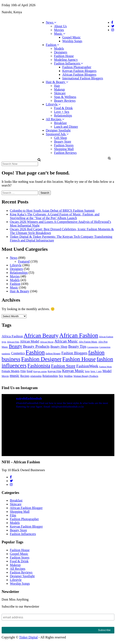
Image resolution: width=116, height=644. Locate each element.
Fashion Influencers (69, 63)
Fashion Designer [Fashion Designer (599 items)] (41, 359)
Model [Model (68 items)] (107, 371)
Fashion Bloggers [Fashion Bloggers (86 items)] (74, 353)
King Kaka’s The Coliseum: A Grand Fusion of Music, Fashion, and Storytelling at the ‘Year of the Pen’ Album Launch (55, 216)
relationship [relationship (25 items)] (36, 376)
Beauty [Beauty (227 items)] (16, 346)
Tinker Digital (28, 637)
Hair (57, 86)
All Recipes (55, 119)
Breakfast (60, 123)
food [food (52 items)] (30, 371)
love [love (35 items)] (87, 371)
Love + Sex (62, 112)
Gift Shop (61, 138)
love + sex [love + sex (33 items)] (96, 371)
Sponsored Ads (57, 134)
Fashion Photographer (77, 67)
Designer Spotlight (58, 130)
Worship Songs (72, 41)
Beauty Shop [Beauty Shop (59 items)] (59, 347)
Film (13, 515)
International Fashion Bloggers (83, 78)
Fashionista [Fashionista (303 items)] (39, 366)
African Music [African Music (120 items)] (66, 341)
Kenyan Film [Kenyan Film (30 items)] (55, 371)
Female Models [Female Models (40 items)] (11, 371)
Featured (24, 261)
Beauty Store (63, 142)
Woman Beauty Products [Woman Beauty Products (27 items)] (86, 376)
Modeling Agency (66, 60)
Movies (59, 30)
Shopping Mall (64, 149)
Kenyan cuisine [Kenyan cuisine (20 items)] (40, 371)
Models (59, 48)
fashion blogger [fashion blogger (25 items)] (53, 354)
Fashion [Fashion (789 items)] (35, 352)
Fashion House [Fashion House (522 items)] (79, 359)
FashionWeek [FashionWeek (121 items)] (87, 366)
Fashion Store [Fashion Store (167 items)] (63, 366)
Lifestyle (53, 104)
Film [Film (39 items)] (23, 371)
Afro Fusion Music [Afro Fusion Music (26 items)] (88, 342)
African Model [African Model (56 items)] (30, 341)
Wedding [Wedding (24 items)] (68, 376)
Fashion (53, 45)
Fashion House (64, 56)
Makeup (59, 89)
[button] (109, 158)
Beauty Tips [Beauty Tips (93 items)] (77, 346)
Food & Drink (63, 108)
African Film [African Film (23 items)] (13, 342)
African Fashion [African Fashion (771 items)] (79, 335)
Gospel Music (71, 37)
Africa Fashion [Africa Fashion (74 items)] (12, 336)
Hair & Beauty (57, 82)
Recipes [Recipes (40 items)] (25, 376)
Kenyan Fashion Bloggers (79, 71)
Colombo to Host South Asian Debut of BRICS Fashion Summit (52, 211)
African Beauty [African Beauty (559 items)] (41, 335)
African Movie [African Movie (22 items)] (47, 342)
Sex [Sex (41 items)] (61, 376)
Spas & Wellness (65, 97)
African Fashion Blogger (26, 508)
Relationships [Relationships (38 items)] (50, 376)
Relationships (63, 115)
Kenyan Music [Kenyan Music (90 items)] (73, 371)
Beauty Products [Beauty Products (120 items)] (36, 346)
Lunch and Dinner (66, 127)
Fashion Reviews (65, 153)
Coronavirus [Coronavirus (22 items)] (93, 347)
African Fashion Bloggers (79, 75)
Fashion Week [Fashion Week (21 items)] (106, 367)
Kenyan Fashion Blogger (26, 526)
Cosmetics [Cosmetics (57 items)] (18, 353)
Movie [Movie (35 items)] (5, 376)
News (51, 22)
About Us (60, 26)
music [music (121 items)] (14, 375)
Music (60, 34)
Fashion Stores (64, 145)
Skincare (60, 93)
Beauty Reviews (65, 101)
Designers (61, 52)
